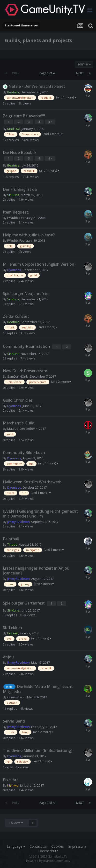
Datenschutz (48, 851)
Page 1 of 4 (48, 73)
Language (16, 846)
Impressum (77, 846)
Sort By (84, 64)
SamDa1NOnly (18, 376)
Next (80, 73)
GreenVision (16, 697)
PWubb (13, 218)
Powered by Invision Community (48, 861)
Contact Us (38, 846)
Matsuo (13, 429)
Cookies (58, 846)
